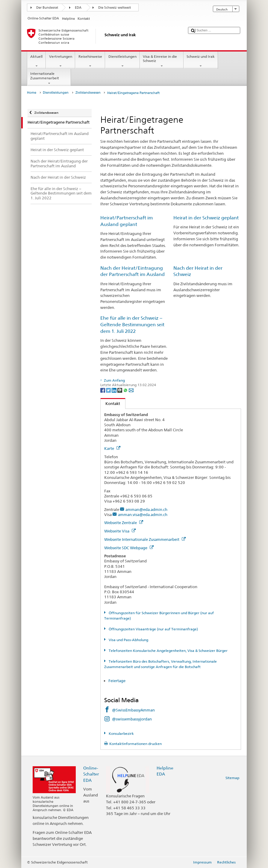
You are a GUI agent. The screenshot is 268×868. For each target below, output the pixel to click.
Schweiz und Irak (201, 61)
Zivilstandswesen (88, 93)
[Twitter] (109, 390)
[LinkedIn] (115, 390)
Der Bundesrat (47, 8)
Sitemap (232, 778)
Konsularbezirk (121, 733)
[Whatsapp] (126, 390)
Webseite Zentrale (124, 523)
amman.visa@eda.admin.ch (143, 515)
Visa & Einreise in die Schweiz (162, 61)
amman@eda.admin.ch (146, 509)
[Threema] (120, 390)
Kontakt (110, 403)
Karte (112, 448)
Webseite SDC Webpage (129, 548)
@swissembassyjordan (132, 719)
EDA (78, 8)
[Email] (131, 390)
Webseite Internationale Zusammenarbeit (145, 539)
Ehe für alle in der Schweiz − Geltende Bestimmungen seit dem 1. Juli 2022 (132, 325)
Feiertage (117, 681)
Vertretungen (60, 61)
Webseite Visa (120, 531)
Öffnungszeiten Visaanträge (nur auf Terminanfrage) (153, 629)
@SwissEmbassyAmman (133, 710)
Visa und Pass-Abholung (128, 640)
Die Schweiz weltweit (115, 8)
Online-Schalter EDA (91, 774)
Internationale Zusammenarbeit (49, 78)
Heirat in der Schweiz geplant (206, 218)
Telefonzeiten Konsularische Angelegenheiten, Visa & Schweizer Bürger (168, 651)
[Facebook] (103, 390)
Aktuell (37, 61)
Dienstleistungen (122, 61)
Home (32, 93)
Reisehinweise (90, 61)
